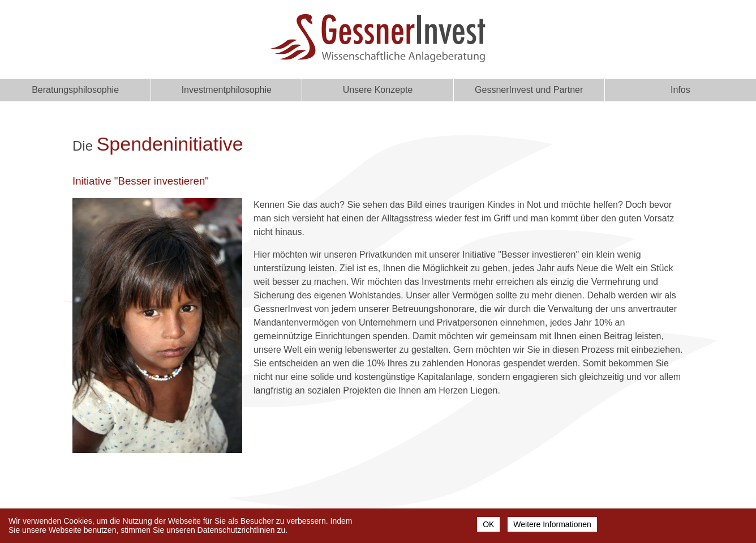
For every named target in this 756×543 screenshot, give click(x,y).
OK (488, 527)
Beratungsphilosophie (75, 90)
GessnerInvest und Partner (529, 90)
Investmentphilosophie (227, 90)
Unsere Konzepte (378, 90)
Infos (680, 90)
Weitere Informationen (552, 527)
